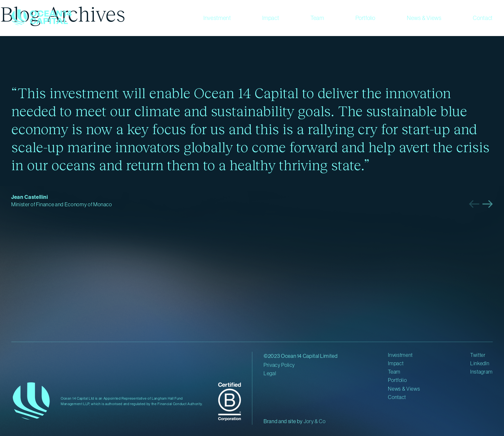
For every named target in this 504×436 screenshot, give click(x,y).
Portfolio (365, 18)
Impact (271, 18)
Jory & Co (315, 421)
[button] (474, 204)
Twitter (478, 355)
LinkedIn (480, 363)
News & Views (424, 18)
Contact (483, 18)
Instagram (482, 372)
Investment (217, 18)
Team (317, 18)
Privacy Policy (279, 365)
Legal (270, 373)
